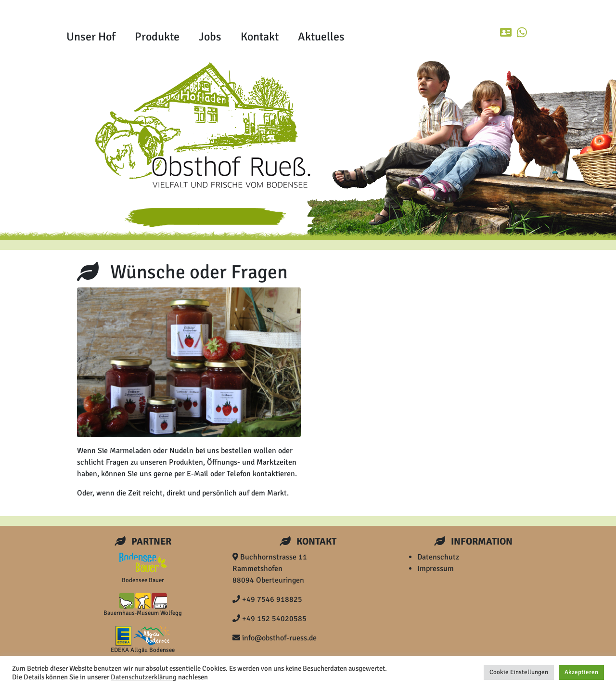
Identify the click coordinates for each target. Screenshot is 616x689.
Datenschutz (438, 557)
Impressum (436, 569)
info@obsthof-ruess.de (275, 638)
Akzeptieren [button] (581, 672)
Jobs (210, 37)
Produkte (157, 37)
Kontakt (260, 37)
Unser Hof (91, 37)
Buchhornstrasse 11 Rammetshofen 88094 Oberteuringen (270, 569)
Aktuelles (321, 37)
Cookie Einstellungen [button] (519, 672)
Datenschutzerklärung (144, 677)
